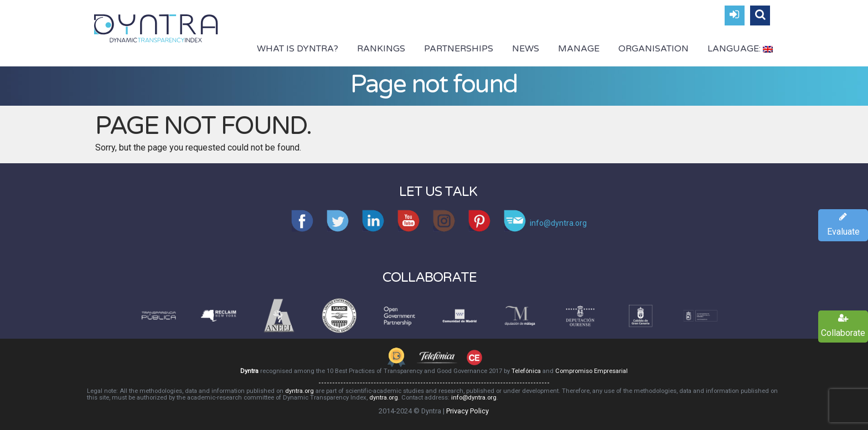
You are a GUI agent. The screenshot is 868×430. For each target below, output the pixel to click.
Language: (740, 49)
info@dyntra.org (474, 398)
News (526, 49)
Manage (579, 49)
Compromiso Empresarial (591, 371)
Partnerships (459, 49)
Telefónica (526, 371)
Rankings (381, 49)
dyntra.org (299, 391)
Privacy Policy (467, 411)
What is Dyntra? (298, 49)
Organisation (653, 49)
